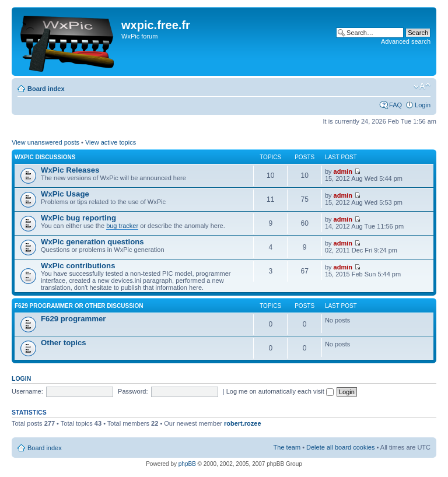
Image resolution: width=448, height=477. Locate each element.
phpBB (187, 464)
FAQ (395, 105)
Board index (46, 89)
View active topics (111, 142)
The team (287, 447)
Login (423, 105)
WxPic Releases (70, 170)
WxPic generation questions (92, 242)
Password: (133, 391)
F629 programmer (73, 319)
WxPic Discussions (45, 157)
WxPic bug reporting (78, 218)
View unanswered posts (45, 142)
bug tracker (122, 226)
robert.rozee (243, 423)
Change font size (422, 86)
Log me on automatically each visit (280, 391)
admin (343, 171)
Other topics (64, 343)
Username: (27, 391)
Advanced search (406, 41)
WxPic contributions (78, 266)
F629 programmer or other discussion (79, 306)
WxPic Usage (65, 194)
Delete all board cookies (340, 447)
